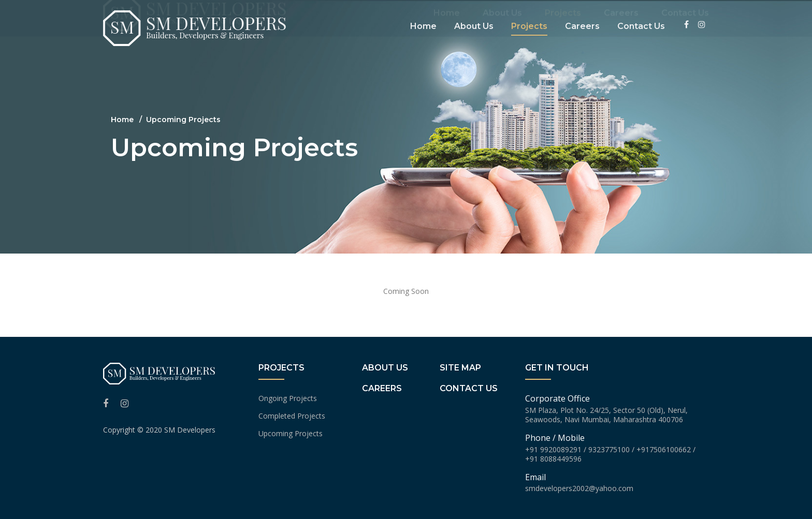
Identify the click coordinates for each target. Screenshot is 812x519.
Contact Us (685, 23)
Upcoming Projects (291, 433)
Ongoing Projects (288, 398)
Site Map (460, 368)
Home (447, 23)
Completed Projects (292, 416)
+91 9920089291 (553, 449)
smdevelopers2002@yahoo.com (579, 488)
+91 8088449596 (553, 459)
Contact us (469, 388)
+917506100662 (664, 449)
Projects (563, 23)
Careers (621, 23)
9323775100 (609, 449)
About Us (502, 23)
